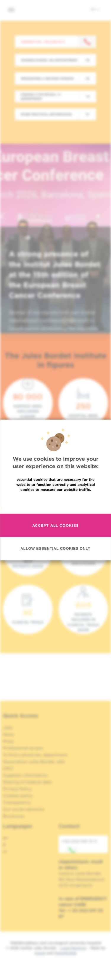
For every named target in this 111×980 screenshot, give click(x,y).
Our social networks (24, 809)
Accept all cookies (55, 525)
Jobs (8, 728)
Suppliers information (25, 775)
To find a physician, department (35, 755)
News (9, 734)
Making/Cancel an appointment (49, 60)
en (95, 9)
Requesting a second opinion (47, 78)
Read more (56, 502)
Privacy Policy (17, 789)
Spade (40, 953)
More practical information (46, 114)
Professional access (23, 748)
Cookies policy (18, 796)
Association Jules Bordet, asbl (34, 762)
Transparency (17, 802)
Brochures (14, 816)
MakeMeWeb (66, 953)
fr (5, 845)
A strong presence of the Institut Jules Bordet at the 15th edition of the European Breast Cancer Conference (55, 275)
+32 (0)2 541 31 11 (79, 846)
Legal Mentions (73, 948)
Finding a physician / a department (41, 96)
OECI (8, 768)
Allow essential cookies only (55, 549)
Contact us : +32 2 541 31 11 (43, 42)
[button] (13, 238)
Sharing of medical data (27, 782)
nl (5, 852)
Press (8, 741)
